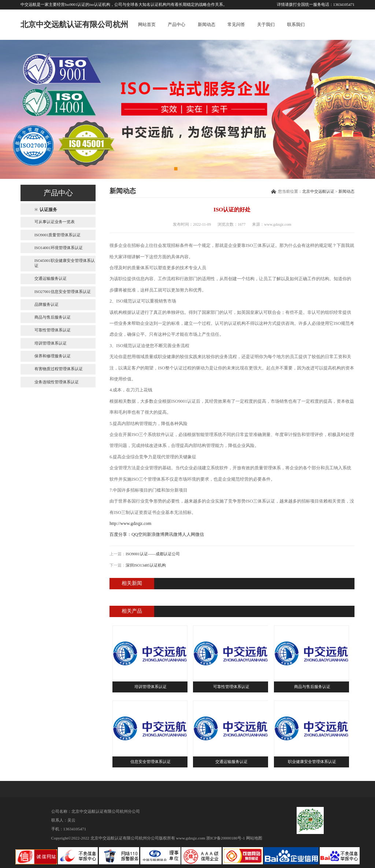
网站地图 (254, 838)
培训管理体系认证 (51, 343)
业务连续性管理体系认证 (57, 382)
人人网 (189, 534)
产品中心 (177, 25)
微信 (200, 534)
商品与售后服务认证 (53, 317)
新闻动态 (207, 25)
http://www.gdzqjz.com (130, 523)
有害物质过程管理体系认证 (59, 369)
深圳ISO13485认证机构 (146, 565)
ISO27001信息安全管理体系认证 (63, 292)
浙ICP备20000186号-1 (226, 838)
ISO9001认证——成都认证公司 (153, 554)
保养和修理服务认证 (53, 356)
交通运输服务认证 (51, 279)
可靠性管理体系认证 (53, 330)
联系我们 (296, 25)
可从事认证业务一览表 (55, 222)
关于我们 (266, 25)
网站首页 (147, 25)
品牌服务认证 (47, 305)
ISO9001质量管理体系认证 (57, 235)
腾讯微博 (173, 534)
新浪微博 (156, 534)
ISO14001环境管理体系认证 (59, 248)
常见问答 (236, 25)
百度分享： (120, 534)
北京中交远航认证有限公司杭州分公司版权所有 (133, 838)
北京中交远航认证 (318, 191)
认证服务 (48, 210)
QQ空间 (139, 534)
